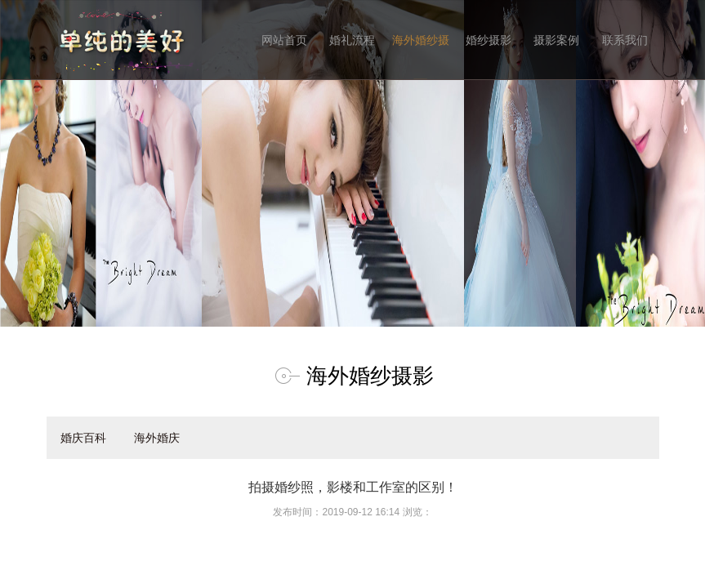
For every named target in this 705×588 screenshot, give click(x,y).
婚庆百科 (83, 438)
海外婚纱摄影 (421, 57)
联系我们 (625, 40)
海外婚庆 (157, 438)
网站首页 (284, 40)
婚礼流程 (352, 40)
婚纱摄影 (489, 40)
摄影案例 (556, 40)
